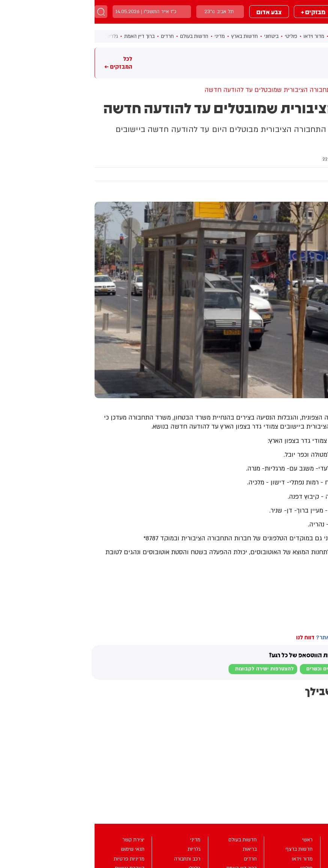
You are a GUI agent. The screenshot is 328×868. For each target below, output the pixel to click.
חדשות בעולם (100, 36)
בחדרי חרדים (310, 575)
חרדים (73, 36)
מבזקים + (219, 12)
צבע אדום (175, 12)
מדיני (125, 36)
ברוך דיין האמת (45, 36)
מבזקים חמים (311, 63)
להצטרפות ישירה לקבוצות (170, 669)
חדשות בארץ (150, 36)
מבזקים (260, 12)
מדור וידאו (219, 36)
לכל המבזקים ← (24, 63)
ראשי (275, 36)
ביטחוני (177, 36)
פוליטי (196, 36)
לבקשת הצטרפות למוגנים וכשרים (249, 669)
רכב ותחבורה (284, 159)
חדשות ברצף (250, 36)
